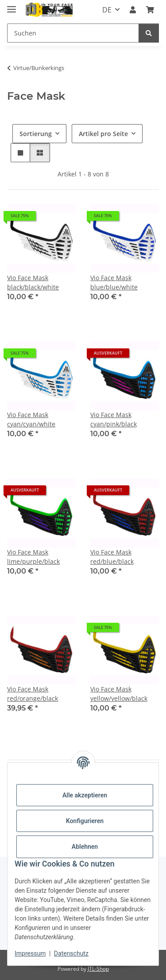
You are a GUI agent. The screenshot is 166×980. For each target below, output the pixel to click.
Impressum (30, 953)
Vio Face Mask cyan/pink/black (114, 419)
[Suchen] (73, 33)
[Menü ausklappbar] (12, 6)
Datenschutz (71, 953)
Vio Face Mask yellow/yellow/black (119, 694)
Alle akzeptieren (85, 795)
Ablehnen (85, 847)
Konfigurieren (85, 821)
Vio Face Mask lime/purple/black (33, 557)
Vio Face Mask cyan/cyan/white (31, 419)
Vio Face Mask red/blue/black (112, 557)
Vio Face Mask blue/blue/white (114, 282)
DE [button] (107, 10)
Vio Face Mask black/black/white (33, 282)
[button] (133, 10)
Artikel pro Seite (103, 134)
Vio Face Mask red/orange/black (33, 694)
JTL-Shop (98, 969)
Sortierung (36, 134)
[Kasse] (150, 10)
